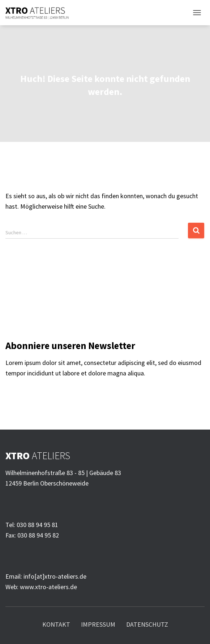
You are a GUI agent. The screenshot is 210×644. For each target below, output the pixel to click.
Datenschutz (147, 624)
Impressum (98, 624)
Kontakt (56, 624)
